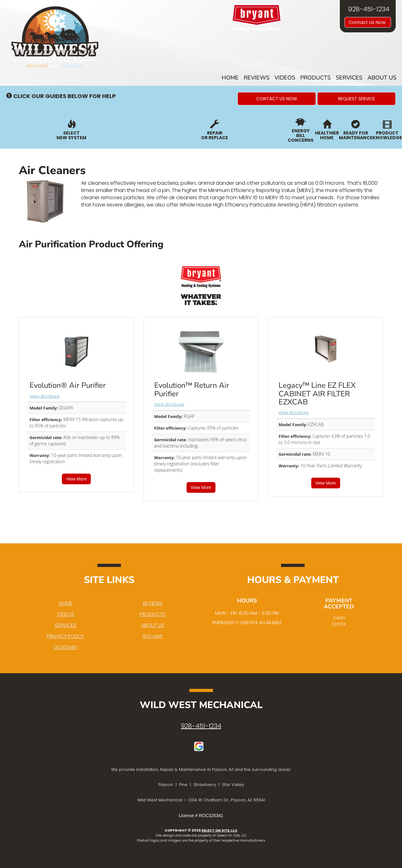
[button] (277, 99)
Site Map (153, 636)
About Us (382, 78)
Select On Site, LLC (219, 830)
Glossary (66, 647)
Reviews (257, 78)
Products (315, 78)
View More (76, 479)
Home (230, 78)
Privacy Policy (65, 636)
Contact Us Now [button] (368, 22)
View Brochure (45, 396)
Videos (285, 78)
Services (349, 78)
